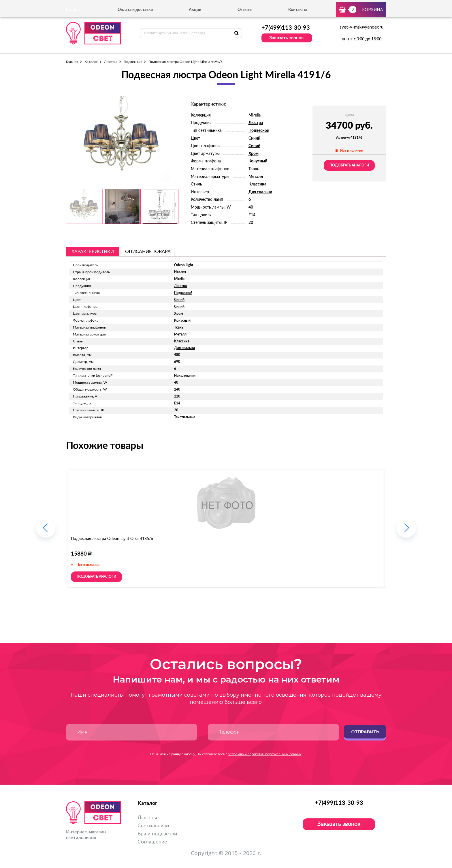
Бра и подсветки (157, 834)
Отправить (365, 732)
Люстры (111, 62)
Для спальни (260, 192)
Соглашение (152, 842)
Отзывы (245, 10)
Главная (72, 62)
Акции (195, 10)
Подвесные (133, 62)
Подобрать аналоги (349, 165)
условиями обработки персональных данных (265, 754)
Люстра (256, 123)
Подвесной (259, 131)
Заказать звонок (287, 38)
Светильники (153, 826)
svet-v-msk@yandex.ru (362, 27)
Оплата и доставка (135, 10)
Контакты (297, 10)
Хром (254, 154)
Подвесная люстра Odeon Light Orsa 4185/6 (112, 539)
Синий (254, 138)
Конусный (258, 161)
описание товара (148, 252)
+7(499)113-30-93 (286, 28)
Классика (257, 184)
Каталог (91, 62)
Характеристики (93, 252)
